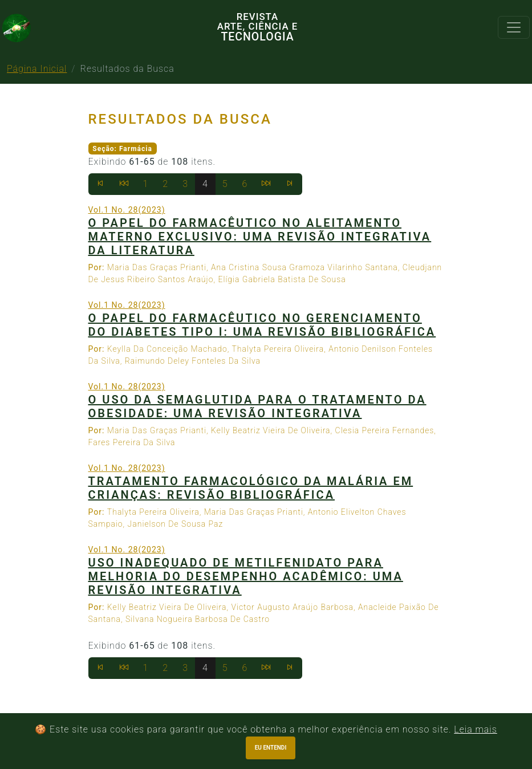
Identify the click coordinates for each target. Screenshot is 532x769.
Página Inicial (37, 69)
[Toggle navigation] (514, 27)
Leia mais (475, 729)
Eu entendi (271, 748)
